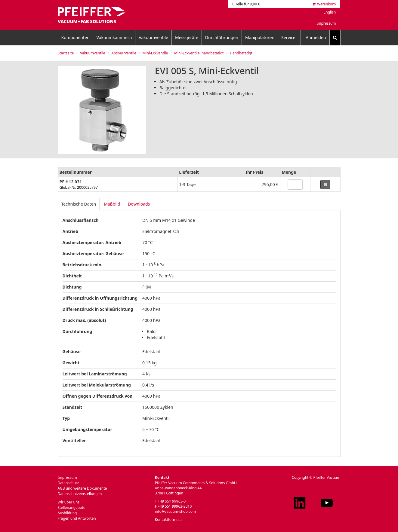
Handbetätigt (241, 53)
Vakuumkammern (114, 37)
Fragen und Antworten (77, 518)
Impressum (326, 23)
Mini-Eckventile (155, 53)
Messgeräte (187, 37)
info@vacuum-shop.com (175, 511)
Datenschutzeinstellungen (80, 494)
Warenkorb (324, 4)
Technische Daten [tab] (79, 204)
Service (288, 37)
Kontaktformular (169, 520)
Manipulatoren (260, 37)
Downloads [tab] (139, 204)
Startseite (66, 53)
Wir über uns (69, 502)
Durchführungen (222, 37)
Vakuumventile (153, 37)
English (330, 12)
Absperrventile (124, 53)
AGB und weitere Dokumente (82, 488)
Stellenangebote (72, 508)
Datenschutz (68, 483)
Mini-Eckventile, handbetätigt (199, 53)
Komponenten (76, 37)
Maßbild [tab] (112, 204)
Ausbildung (67, 513)
